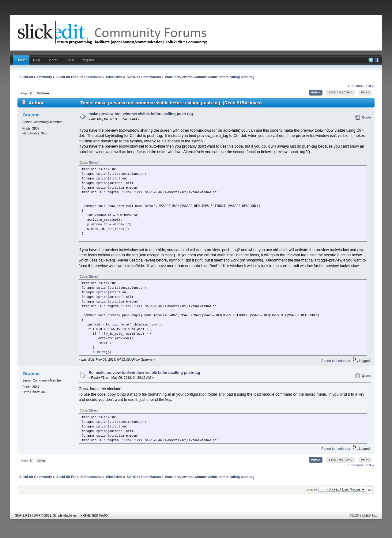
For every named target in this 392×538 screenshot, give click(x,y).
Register (88, 60)
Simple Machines (65, 515)
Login (70, 60)
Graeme (31, 115)
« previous (356, 86)
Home (21, 60)
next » (369, 86)
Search (53, 60)
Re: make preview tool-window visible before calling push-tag (144, 373)
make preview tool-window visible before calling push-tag (141, 114)
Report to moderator (336, 361)
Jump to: (312, 489)
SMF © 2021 (42, 515)
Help (37, 60)
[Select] (94, 163)
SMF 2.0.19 (23, 515)
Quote (366, 117)
